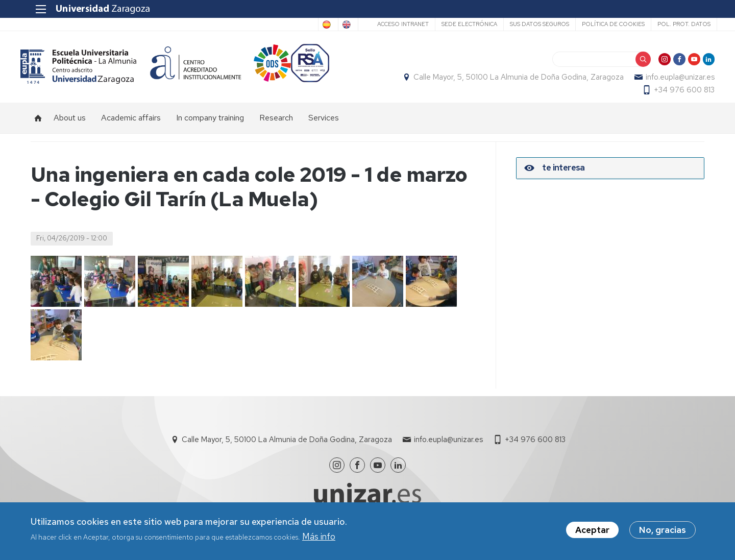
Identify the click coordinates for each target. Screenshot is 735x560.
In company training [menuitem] (210, 128)
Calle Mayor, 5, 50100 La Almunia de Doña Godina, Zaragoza (508, 82)
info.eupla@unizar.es (670, 82)
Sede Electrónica (457, 24)
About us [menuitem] (70, 128)
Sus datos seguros (527, 24)
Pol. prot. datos (671, 24)
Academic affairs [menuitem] (131, 128)
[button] (56, 291)
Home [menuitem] (38, 128)
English (331, 25)
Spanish (289, 25)
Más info (319, 538)
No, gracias (663, 532)
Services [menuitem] (324, 128)
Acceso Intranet (390, 24)
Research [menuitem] (276, 128)
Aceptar (592, 532)
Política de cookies (601, 24)
